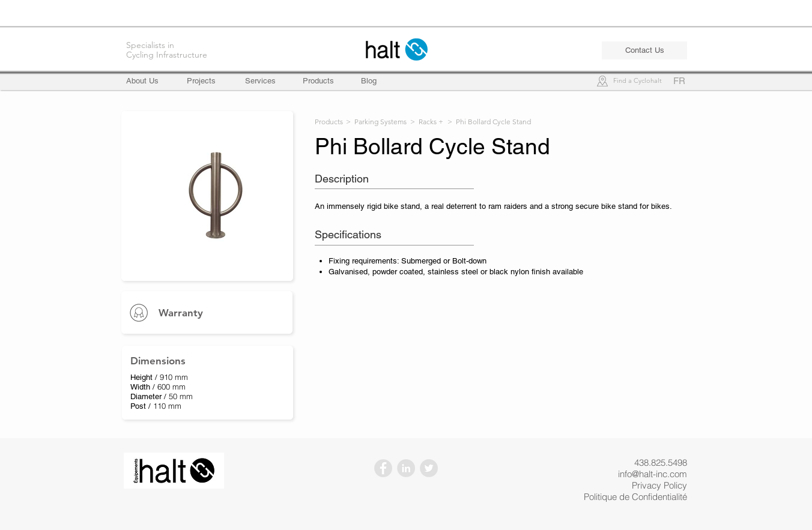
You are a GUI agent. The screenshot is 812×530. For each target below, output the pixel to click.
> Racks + (427, 122)
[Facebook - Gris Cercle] (383, 468)
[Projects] (201, 81)
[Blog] (369, 81)
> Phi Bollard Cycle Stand (489, 122)
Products (329, 122)
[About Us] (147, 81)
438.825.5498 (661, 462)
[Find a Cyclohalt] (637, 81)
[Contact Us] (644, 50)
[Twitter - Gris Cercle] (429, 468)
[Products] (318, 81)
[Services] (260, 81)
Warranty (181, 313)
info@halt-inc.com (653, 474)
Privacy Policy (659, 485)
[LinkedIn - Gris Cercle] (406, 468)
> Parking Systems (376, 122)
